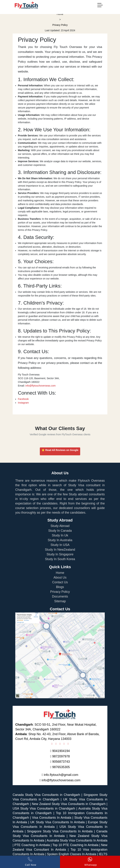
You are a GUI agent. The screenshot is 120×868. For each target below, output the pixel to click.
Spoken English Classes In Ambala (72, 854)
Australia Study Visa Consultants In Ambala (77, 840)
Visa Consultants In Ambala (52, 818)
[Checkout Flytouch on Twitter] (63, 744)
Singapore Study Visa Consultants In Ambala (60, 831)
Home (60, 14)
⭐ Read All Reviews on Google (60, 450)
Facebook (23, 399)
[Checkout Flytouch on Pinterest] (59, 744)
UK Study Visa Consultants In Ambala (57, 822)
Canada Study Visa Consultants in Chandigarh (46, 795)
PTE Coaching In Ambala (33, 845)
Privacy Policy (60, 25)
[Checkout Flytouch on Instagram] (55, 744)
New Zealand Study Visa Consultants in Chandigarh (69, 804)
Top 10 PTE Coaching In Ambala (76, 845)
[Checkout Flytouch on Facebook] (52, 744)
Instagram (23, 403)
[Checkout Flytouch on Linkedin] (67, 744)
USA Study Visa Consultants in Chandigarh (44, 808)
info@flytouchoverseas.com (41, 386)
